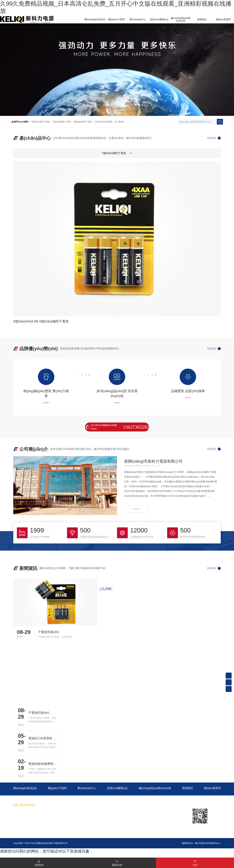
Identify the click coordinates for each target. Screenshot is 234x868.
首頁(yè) (39, 862)
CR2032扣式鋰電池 (103, 122)
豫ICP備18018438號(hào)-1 (208, 843)
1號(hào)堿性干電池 (83, 122)
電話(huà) (117, 862)
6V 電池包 (119, 122)
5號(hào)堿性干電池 (41, 122)
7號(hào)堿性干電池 (62, 122)
